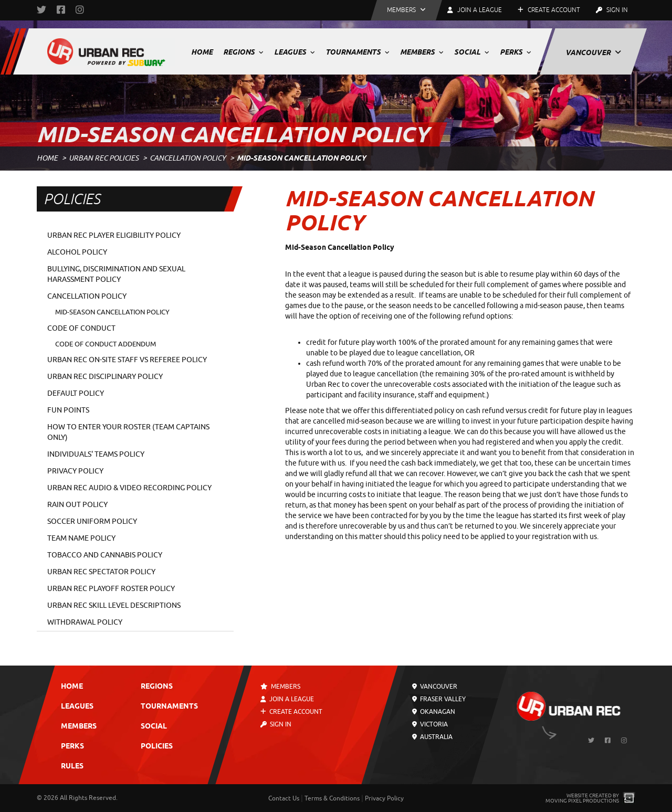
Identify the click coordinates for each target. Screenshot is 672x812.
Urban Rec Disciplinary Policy (105, 377)
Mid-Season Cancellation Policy (112, 312)
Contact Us (284, 798)
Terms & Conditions (332, 798)
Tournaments (358, 52)
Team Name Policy (81, 538)
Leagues (295, 52)
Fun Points (68, 410)
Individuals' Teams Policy (96, 454)
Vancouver (593, 52)
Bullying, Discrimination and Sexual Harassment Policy (116, 274)
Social (472, 52)
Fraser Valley (439, 699)
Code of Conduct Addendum (106, 344)
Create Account (549, 10)
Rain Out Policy (77, 505)
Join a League (287, 699)
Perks (516, 52)
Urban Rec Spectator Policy (101, 572)
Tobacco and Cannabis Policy (105, 555)
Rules (72, 767)
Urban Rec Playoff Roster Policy (111, 589)
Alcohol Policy (77, 252)
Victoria (430, 724)
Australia (432, 737)
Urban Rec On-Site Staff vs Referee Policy (127, 360)
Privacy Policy (75, 471)
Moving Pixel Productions (582, 801)
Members (422, 52)
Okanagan (434, 712)
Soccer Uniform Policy (92, 521)
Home (202, 52)
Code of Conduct (81, 328)
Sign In (612, 10)
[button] (406, 10)
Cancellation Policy (188, 158)
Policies (157, 747)
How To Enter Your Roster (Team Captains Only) (128, 432)
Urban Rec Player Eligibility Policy (114, 235)
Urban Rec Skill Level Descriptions (114, 605)
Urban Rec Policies (104, 158)
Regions (243, 52)
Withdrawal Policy (85, 622)
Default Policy (76, 393)
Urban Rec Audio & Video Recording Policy (129, 488)
